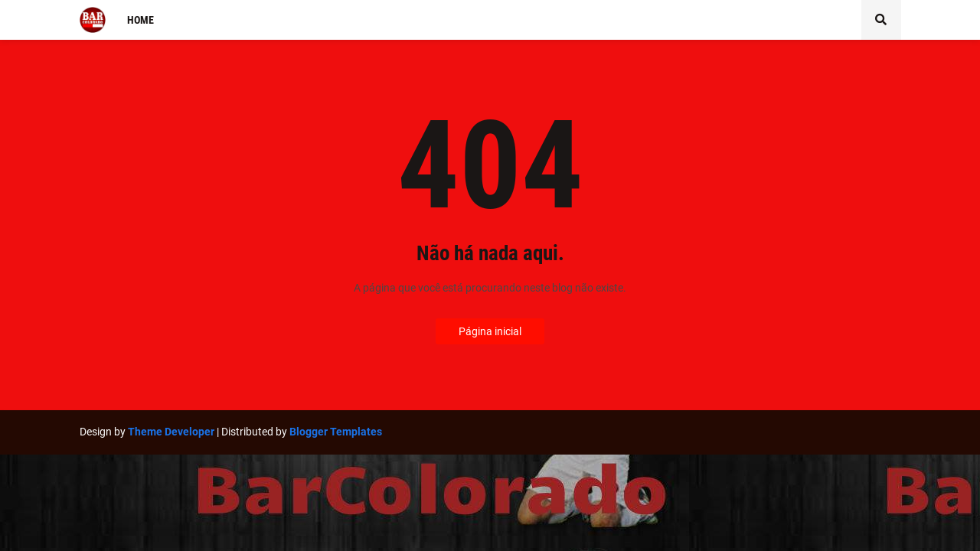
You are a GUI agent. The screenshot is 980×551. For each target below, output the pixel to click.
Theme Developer (171, 432)
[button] (881, 20)
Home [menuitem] (140, 20)
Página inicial (490, 331)
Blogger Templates (336, 432)
